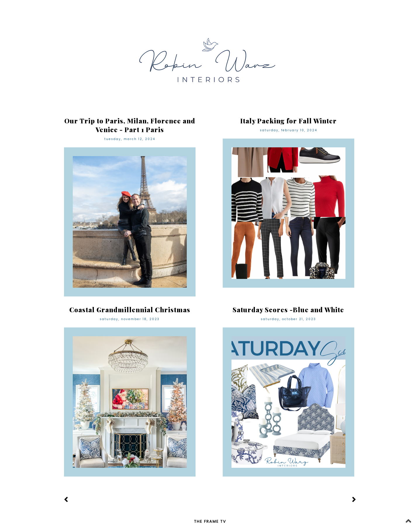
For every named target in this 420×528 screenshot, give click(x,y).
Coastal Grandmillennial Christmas (130, 310)
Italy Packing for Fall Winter (288, 121)
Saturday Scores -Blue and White (288, 310)
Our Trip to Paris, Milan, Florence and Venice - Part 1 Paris (130, 125)
